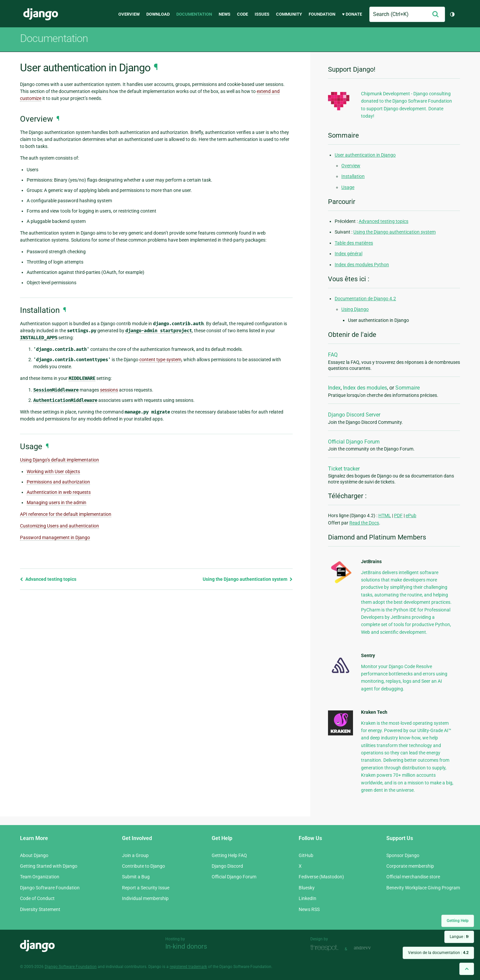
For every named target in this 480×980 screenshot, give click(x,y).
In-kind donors (186, 946)
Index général (348, 254)
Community (289, 14)
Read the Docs (364, 523)
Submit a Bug (136, 877)
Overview (129, 14)
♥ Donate (352, 14)
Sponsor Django (403, 855)
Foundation (322, 14)
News (224, 14)
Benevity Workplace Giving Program (423, 888)
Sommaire (407, 388)
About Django (34, 855)
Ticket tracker (344, 469)
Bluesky (307, 888)
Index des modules (365, 388)
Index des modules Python (362, 265)
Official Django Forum (354, 442)
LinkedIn (307, 898)
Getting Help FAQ (229, 855)
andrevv (370, 948)
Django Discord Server (354, 415)
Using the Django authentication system (248, 579)
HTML (385, 515)
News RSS (309, 909)
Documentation (194, 14)
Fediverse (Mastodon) (321, 877)
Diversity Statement (40, 909)
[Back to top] (467, 969)
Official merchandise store (413, 877)
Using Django (355, 309)
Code (242, 14)
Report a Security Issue (146, 888)
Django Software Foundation (50, 888)
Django (41, 14)
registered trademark (188, 967)
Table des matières (354, 243)
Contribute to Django (143, 866)
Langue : (459, 937)
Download (158, 14)
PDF (398, 515)
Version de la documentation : (438, 953)
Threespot (326, 948)
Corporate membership (410, 866)
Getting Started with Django (49, 866)
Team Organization (40, 877)
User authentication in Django (365, 155)
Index (334, 388)
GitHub (306, 855)
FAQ (333, 355)
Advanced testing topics (48, 579)
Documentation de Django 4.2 (365, 299)
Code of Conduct (37, 898)
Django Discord (227, 866)
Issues (262, 14)
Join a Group (135, 855)
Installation (353, 176)
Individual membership (145, 898)
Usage (348, 187)
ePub (411, 515)
